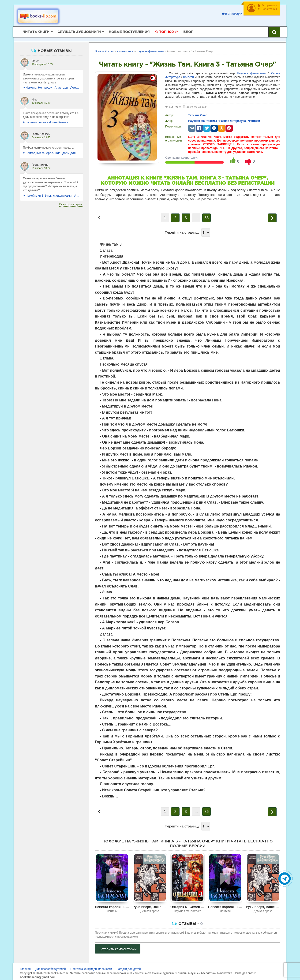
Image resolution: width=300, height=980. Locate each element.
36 (207, 215)
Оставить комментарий (118, 946)
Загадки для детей (129, 966)
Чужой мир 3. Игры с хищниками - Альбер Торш (52, 193)
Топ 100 (166, 29)
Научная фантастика (251, 71)
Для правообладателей (51, 966)
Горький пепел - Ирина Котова (46, 120)
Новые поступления (129, 29)
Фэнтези (188, 75)
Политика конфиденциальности (91, 966)
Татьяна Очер (198, 113)
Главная (25, 966)
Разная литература (233, 118)
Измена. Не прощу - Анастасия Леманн (52, 85)
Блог (188, 29)
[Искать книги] (274, 29)
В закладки (231, 14)
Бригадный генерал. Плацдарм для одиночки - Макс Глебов (52, 150)
